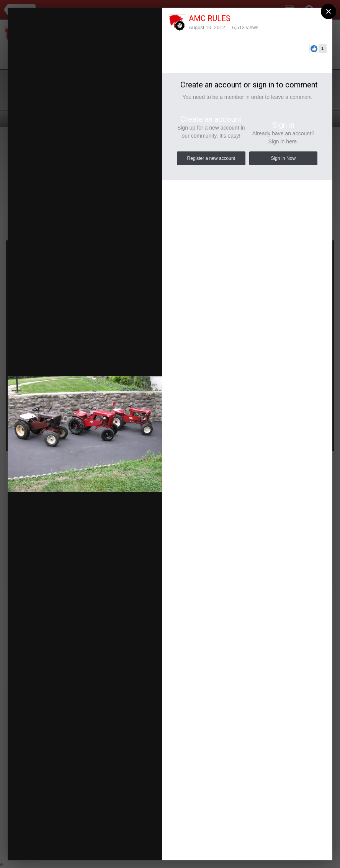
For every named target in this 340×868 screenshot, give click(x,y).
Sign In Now (283, 158)
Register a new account (211, 158)
